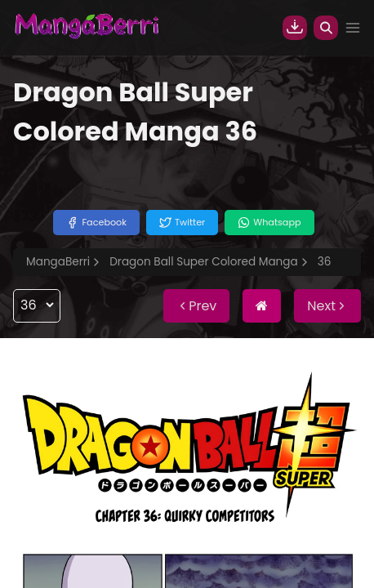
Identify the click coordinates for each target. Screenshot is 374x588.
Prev (196, 306)
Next (327, 306)
